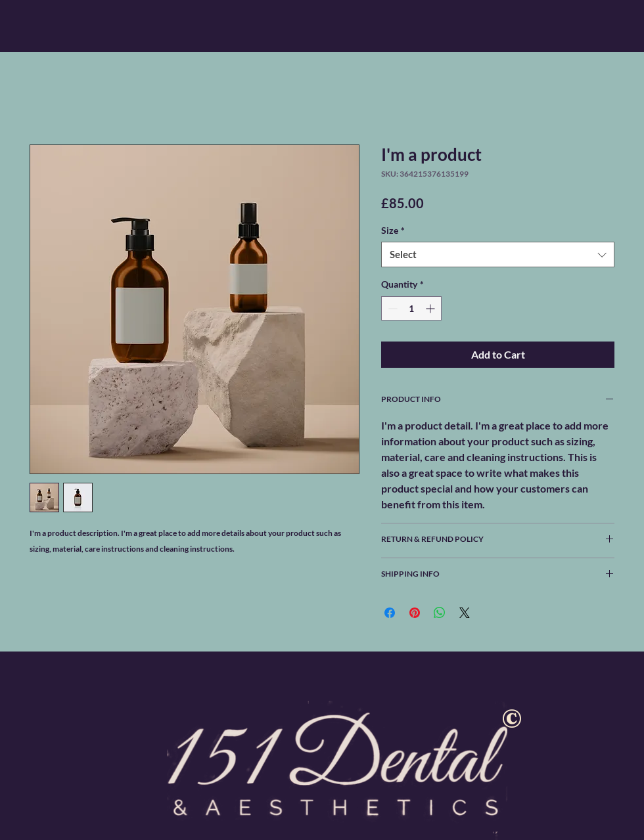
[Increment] (431, 308)
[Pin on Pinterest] (415, 613)
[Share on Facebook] (390, 613)
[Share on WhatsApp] (440, 613)
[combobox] (498, 254)
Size (393, 230)
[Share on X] (465, 613)
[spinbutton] (411, 308)
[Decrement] (391, 308)
